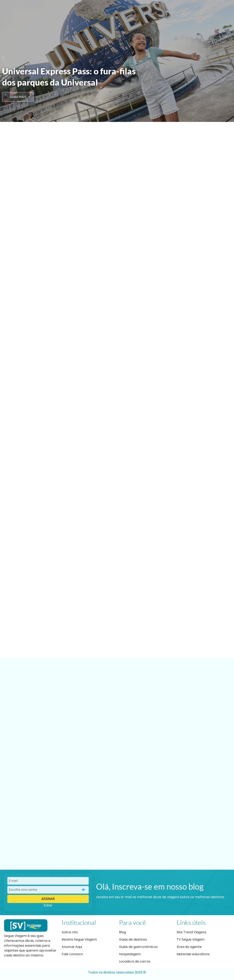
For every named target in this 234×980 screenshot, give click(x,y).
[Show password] (83, 890)
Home (84, 9)
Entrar (48, 905)
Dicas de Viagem (133, 9)
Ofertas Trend (185, 9)
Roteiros (160, 9)
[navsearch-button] (229, 9)
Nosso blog (105, 9)
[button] (4, 58)
